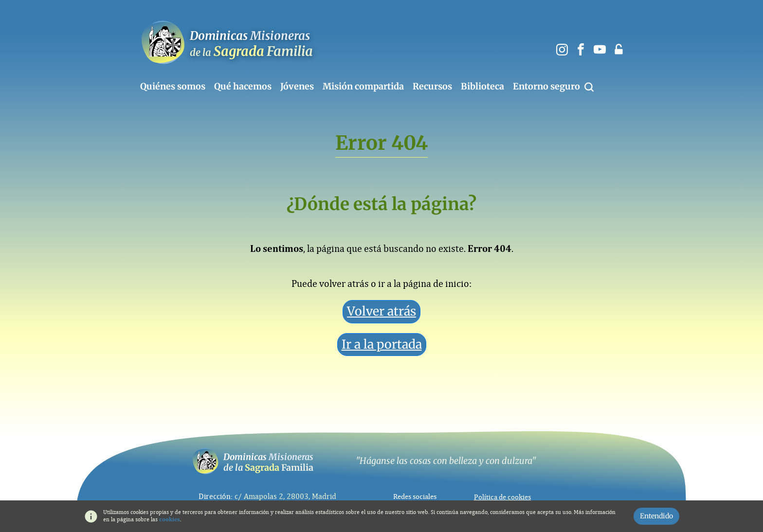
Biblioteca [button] (482, 87)
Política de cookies (502, 497)
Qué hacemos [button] (243, 87)
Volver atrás (381, 311)
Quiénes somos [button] (173, 87)
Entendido (656, 516)
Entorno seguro (546, 87)
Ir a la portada (382, 344)
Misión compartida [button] (363, 87)
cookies (170, 519)
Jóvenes (297, 87)
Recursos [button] (432, 87)
